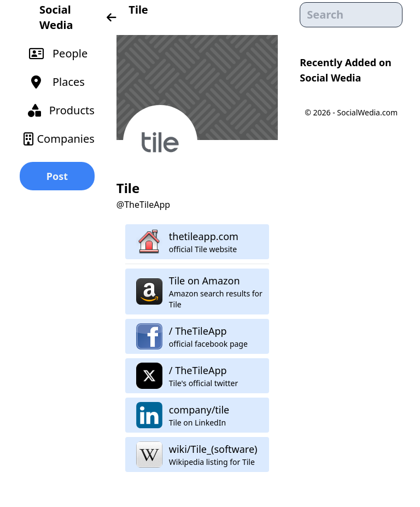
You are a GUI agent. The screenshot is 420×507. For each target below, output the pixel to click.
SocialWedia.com (367, 112)
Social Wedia (56, 17)
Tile (138, 10)
